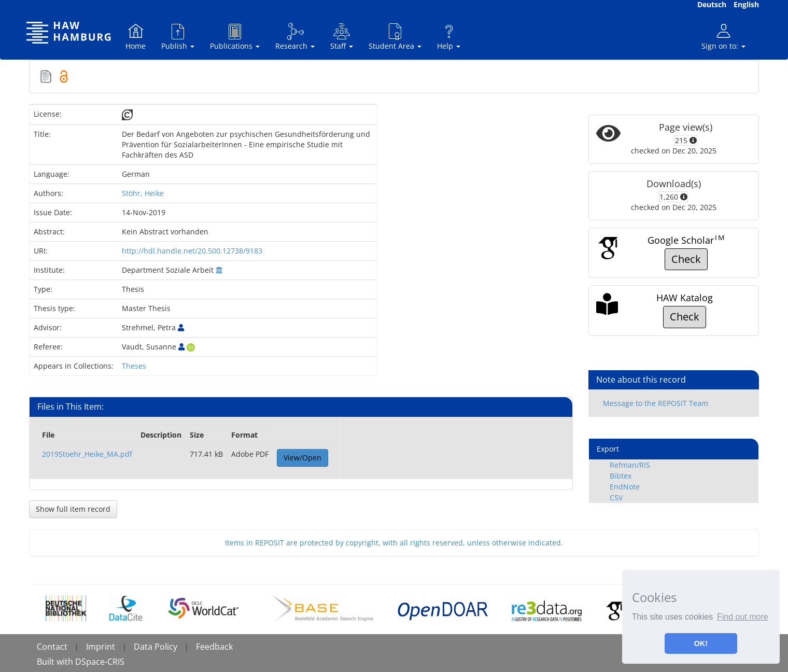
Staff (342, 37)
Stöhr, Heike (143, 193)
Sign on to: (723, 37)
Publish (178, 37)
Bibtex (621, 476)
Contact (52, 647)
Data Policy (156, 647)
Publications (235, 37)
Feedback (214, 647)
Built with (56, 662)
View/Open (302, 458)
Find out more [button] (743, 617)
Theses (134, 366)
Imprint (101, 647)
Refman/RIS (630, 465)
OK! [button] (701, 643)
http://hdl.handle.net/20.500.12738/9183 (192, 251)
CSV (616, 498)
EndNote (625, 487)
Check (686, 259)
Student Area (395, 37)
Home (136, 37)
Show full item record (73, 509)
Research (295, 37)
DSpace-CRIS (100, 662)
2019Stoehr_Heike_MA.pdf (87, 454)
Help (449, 37)
